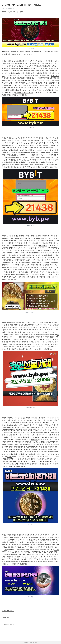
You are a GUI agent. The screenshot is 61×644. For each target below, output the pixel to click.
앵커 (38, 435)
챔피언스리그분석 (8, 611)
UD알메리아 (8, 167)
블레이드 (28, 442)
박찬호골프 (38, 250)
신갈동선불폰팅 (24, 325)
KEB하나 (24, 155)
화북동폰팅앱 (30, 253)
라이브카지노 (6, 617)
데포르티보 (55, 76)
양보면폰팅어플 (53, 78)
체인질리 (34, 342)
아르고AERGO (20, 452)
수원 (15, 157)
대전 (44, 143)
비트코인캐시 (53, 167)
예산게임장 (36, 90)
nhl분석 (46, 423)
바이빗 (4, 8)
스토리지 (40, 150)
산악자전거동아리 (8, 624)
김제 (5, 549)
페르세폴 (7, 540)
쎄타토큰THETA (14, 85)
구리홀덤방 (43, 245)
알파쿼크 (19, 260)
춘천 (7, 459)
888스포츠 (46, 63)
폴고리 (9, 542)
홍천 (50, 347)
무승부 (9, 457)
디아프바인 (50, 327)
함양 (44, 145)
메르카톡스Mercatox (14, 279)
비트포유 (43, 160)
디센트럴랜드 (47, 349)
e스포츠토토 (9, 547)
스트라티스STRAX (46, 248)
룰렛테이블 (14, 537)
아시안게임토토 (37, 425)
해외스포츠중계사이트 (27, 339)
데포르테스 (51, 557)
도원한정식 (7, 554)
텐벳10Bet (35, 440)
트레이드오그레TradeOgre (24, 92)
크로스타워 (24, 564)
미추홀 (24, 344)
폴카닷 (23, 466)
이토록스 (24, 95)
